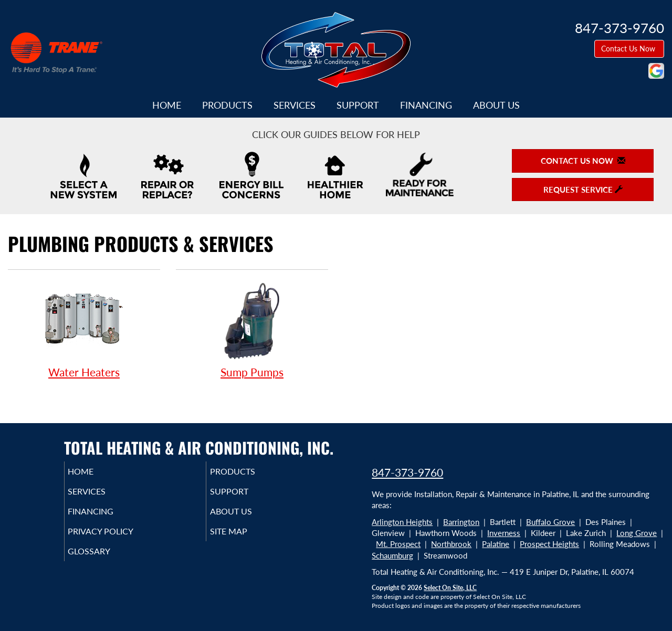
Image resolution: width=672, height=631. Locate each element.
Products (227, 105)
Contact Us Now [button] (629, 49)
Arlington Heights (402, 522)
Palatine (496, 544)
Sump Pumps (252, 329)
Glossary (104, 561)
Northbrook (451, 544)
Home (167, 105)
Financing (426, 105)
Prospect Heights (549, 544)
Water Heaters (84, 329)
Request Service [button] (583, 190)
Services (295, 105)
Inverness (504, 533)
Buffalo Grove (550, 522)
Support (358, 105)
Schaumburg (392, 555)
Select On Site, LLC (450, 588)
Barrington (461, 522)
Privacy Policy (117, 539)
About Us (496, 105)
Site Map (243, 539)
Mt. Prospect (398, 544)
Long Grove (637, 533)
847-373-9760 (407, 472)
